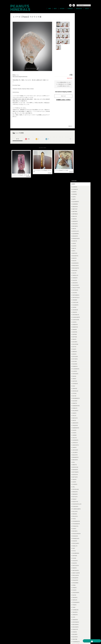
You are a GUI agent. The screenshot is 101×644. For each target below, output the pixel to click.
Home (50, 8)
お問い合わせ (79, 598)
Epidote (79, 187)
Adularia (80, 533)
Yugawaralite (81, 474)
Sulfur (79, 428)
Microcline (80, 300)
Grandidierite (81, 494)
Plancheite (80, 339)
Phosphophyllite (82, 337)
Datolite (80, 565)
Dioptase (80, 170)
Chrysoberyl (81, 128)
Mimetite (80, 297)
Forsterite (80, 206)
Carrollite (80, 108)
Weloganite (80, 457)
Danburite (80, 157)
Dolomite (80, 174)
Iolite (79, 538)
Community (70, 8)
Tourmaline (80, 442)
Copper (79, 140)
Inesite (79, 253)
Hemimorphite (81, 238)
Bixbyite (79, 91)
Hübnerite (80, 506)
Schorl (79, 391)
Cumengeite (80, 568)
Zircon (79, 479)
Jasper (79, 514)
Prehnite (80, 347)
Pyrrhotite (80, 359)
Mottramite (80, 305)
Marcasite (80, 293)
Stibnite (79, 420)
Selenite (80, 396)
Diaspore (80, 165)
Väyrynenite (81, 455)
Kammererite (81, 261)
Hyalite (79, 248)
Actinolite (80, 22)
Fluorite (80, 204)
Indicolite (80, 251)
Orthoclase (81, 322)
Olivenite (80, 317)
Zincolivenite (81, 477)
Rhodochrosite (82, 366)
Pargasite (80, 327)
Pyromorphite (81, 354)
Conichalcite (81, 499)
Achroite (80, 20)
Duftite (79, 179)
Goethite (80, 214)
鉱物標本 (78, 17)
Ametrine (80, 44)
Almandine (80, 37)
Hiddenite (80, 543)
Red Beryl (80, 364)
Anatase (79, 52)
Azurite (79, 79)
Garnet (79, 211)
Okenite (79, 312)
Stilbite (79, 423)
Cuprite (79, 155)
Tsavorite (80, 445)
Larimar (79, 268)
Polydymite (80, 561)
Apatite (79, 61)
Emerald (80, 184)
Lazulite (80, 270)
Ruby (79, 381)
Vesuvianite (80, 460)
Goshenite (80, 216)
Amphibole (80, 47)
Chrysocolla (81, 130)
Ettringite (80, 489)
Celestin (80, 113)
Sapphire (80, 388)
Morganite (80, 302)
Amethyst (80, 42)
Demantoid (80, 160)
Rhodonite (80, 369)
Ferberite (80, 199)
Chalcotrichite (81, 504)
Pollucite (80, 344)
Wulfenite (80, 470)
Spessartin (80, 411)
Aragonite (80, 69)
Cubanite (80, 551)
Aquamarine (81, 66)
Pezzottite (80, 334)
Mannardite (80, 290)
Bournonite (80, 96)
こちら (68, 83)
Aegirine (80, 27)
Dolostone (80, 177)
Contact (87, 8)
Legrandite (80, 273)
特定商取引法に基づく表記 (82, 595)
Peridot (79, 332)
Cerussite (80, 115)
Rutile (79, 384)
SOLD (78, 582)
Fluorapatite (81, 202)
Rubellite (80, 379)
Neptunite (80, 310)
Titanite (79, 438)
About (55, 8)
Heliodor (80, 234)
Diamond (80, 162)
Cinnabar (80, 133)
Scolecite (80, 393)
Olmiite (79, 315)
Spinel (79, 418)
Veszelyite (80, 462)
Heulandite (80, 243)
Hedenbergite (81, 231)
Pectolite (80, 329)
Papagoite (80, 325)
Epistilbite (80, 189)
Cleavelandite (81, 150)
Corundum (80, 143)
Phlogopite (80, 575)
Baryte (79, 81)
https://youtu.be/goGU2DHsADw (20, 76)
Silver (79, 521)
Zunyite (79, 484)
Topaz (79, 440)
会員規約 (89, 636)
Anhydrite (80, 59)
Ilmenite (80, 536)
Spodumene (80, 415)
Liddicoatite (81, 278)
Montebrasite (81, 563)
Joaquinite (80, 258)
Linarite (79, 280)
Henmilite (80, 241)
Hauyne (79, 229)
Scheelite (80, 492)
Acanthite (80, 524)
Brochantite (81, 101)
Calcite (79, 106)
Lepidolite (80, 275)
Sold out (62, 95)
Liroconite (80, 283)
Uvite (79, 450)
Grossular (80, 224)
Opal (79, 320)
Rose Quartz (81, 376)
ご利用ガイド (79, 591)
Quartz (79, 361)
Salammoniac (81, 386)
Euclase (80, 194)
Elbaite (79, 182)
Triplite (79, 497)
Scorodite (80, 487)
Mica (79, 295)
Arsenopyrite (81, 71)
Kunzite (79, 263)
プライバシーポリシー (67, 636)
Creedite (80, 145)
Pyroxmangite (81, 356)
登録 (83, 617)
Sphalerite (80, 413)
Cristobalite (81, 147)
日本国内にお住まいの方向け (62, 99)
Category (62, 8)
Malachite (80, 288)
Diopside (80, 167)
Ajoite (79, 29)
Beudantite (80, 88)
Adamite (79, 25)
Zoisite (79, 482)
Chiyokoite (80, 123)
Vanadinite (80, 452)
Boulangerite (81, 541)
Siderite (80, 401)
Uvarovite (80, 447)
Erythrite (80, 192)
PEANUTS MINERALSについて (54, 636)
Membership (79, 8)
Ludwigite (80, 570)
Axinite (79, 76)
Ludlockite (80, 526)
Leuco (79, 553)
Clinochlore (81, 152)
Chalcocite (80, 546)
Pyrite (79, 352)
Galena (79, 209)
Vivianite (80, 465)
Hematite (80, 236)
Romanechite (81, 371)
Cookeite (80, 556)
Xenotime (80, 472)
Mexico (79, 511)
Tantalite (80, 433)
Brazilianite (81, 98)
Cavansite (80, 111)
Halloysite (80, 531)
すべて (18, 138)
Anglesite (80, 57)
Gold (79, 219)
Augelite (80, 74)
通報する (69, 125)
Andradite (80, 54)
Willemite (80, 467)
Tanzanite (80, 430)
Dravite (79, 172)
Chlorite (80, 125)
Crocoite (80, 529)
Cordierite (80, 519)
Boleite (79, 93)
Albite (79, 32)
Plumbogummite (82, 342)
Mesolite (80, 548)
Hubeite (79, 246)
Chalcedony (81, 118)
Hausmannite (81, 516)
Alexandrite (81, 34)
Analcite (80, 49)
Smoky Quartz (81, 406)
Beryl (79, 84)
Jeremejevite (81, 558)
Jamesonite (80, 256)
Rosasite (80, 374)
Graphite (80, 221)
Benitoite (80, 86)
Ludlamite (80, 285)
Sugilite (79, 573)
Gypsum (79, 226)
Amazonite (80, 39)
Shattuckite (81, 398)
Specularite (81, 408)
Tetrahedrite (81, 435)
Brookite (80, 103)
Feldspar (80, 197)
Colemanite (80, 138)
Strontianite (81, 425)
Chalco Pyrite (81, 120)
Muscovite (80, 307)
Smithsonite (81, 403)
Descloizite (80, 509)
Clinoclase (80, 135)
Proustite (80, 349)
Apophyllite (81, 64)
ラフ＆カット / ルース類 (82, 578)
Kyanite (79, 266)
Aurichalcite (81, 501)
